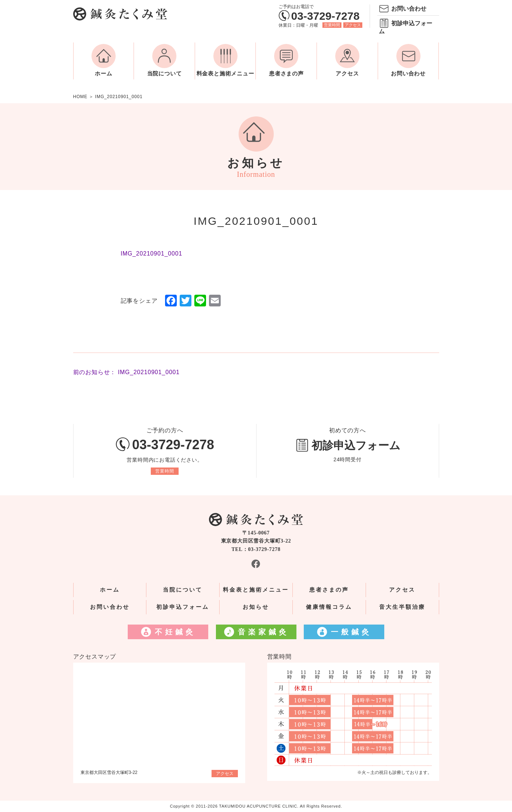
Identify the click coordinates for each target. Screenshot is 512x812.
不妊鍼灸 (175, 632)
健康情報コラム (329, 607)
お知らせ (256, 607)
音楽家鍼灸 (264, 632)
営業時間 (332, 25)
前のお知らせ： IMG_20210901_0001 (126, 372)
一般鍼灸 (351, 632)
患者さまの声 (286, 74)
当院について (165, 74)
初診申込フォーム (406, 27)
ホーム (103, 74)
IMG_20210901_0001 (152, 254)
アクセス (353, 25)
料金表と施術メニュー (225, 74)
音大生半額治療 (402, 607)
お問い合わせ (409, 9)
